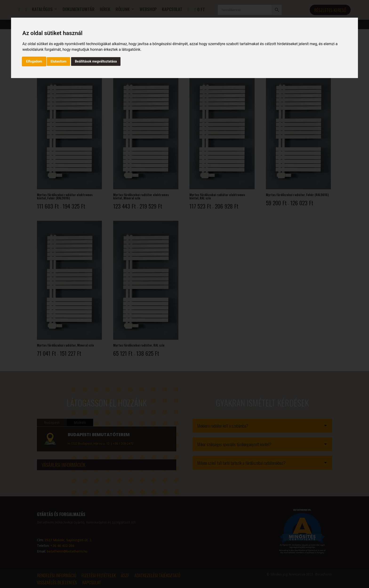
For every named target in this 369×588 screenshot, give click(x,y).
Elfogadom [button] (34, 61)
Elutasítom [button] (58, 61)
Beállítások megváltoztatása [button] (96, 61)
